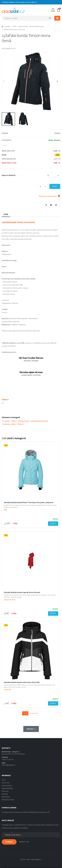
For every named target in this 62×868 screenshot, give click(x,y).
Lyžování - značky (10, 424)
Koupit (55, 186)
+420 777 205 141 (8, 759)
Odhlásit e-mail (24, 842)
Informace (5, 791)
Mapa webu (6, 797)
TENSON (20, 424)
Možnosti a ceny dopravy (50, 196)
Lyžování (8, 26)
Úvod (4, 780)
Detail (53, 524)
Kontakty (5, 794)
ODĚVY (14, 26)
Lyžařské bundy (23, 26)
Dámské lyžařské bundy (37, 26)
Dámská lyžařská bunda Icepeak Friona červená (22, 592)
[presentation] (5, 81)
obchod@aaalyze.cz (9, 765)
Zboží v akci (6, 783)
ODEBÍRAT (9, 842)
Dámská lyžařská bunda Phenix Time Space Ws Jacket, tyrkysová (28, 502)
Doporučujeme (7, 785)
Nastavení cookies (8, 800)
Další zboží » (34, 713)
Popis (6, 214)
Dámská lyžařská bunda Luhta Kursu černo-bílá (22, 682)
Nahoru (31, 729)
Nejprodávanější (7, 788)
